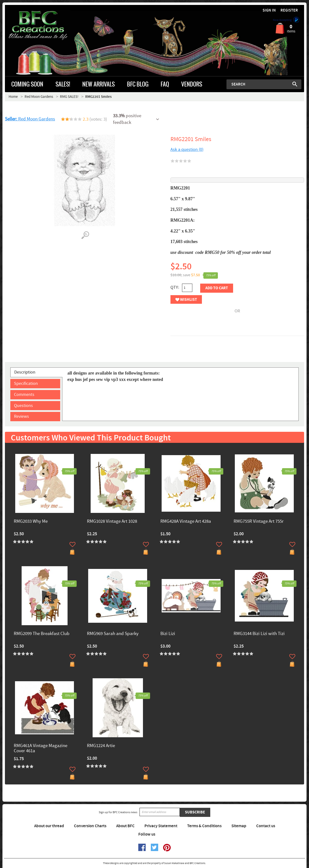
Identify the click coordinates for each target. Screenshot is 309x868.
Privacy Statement (161, 826)
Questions (23, 406)
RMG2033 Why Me (31, 522)
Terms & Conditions (204, 826)
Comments (24, 395)
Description (25, 372)
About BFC (125, 826)
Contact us (266, 826)
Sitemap (239, 826)
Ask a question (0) (187, 150)
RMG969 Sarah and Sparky (113, 634)
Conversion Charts (90, 826)
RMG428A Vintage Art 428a (186, 522)
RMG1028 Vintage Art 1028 (112, 522)
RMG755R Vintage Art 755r (259, 522)
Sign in (269, 10)
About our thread (49, 826)
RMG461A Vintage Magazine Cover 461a (41, 749)
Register (289, 10)
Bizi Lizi (168, 634)
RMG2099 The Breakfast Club (42, 634)
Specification (26, 383)
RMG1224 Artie (101, 746)
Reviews (21, 416)
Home (13, 97)
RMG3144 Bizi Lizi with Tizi (259, 634)
